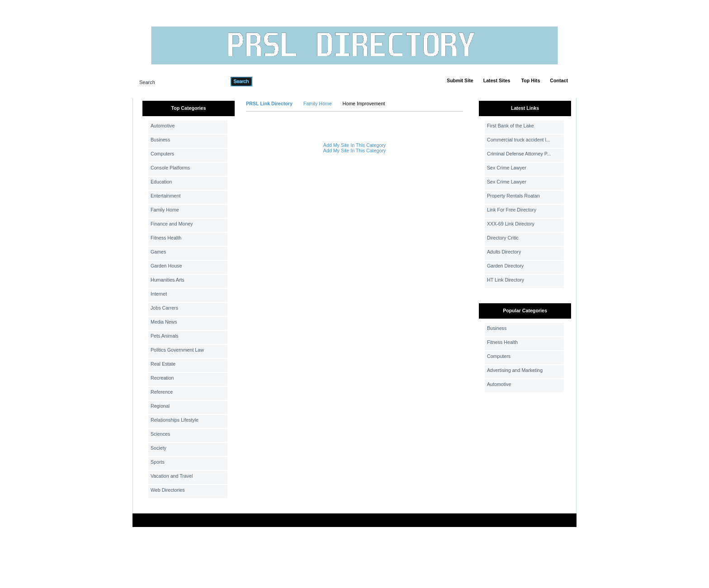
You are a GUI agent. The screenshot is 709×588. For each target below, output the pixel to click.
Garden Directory (505, 266)
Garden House (166, 266)
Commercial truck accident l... (519, 140)
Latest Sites (497, 80)
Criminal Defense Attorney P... (519, 154)
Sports (158, 462)
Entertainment (165, 196)
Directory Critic (503, 238)
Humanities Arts (168, 280)
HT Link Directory (506, 280)
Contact (559, 80)
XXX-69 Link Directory (511, 224)
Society (158, 448)
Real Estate (163, 364)
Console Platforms (170, 168)
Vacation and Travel (172, 476)
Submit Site (460, 80)
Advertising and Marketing (515, 370)
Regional (160, 406)
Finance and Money (172, 224)
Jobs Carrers (164, 308)
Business (160, 140)
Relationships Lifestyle (175, 420)
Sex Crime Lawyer (507, 168)
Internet (159, 294)
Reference (162, 392)
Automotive (163, 126)
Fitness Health (166, 238)
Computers (162, 154)
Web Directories (168, 490)
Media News (164, 322)
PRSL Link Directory (269, 103)
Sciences (160, 434)
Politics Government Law (177, 350)
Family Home (165, 210)
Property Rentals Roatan (513, 196)
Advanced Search (276, 81)
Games (158, 252)
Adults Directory (504, 252)
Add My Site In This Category (354, 145)
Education (161, 182)
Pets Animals (165, 336)
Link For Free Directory (512, 210)
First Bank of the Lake (510, 126)
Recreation (162, 378)
